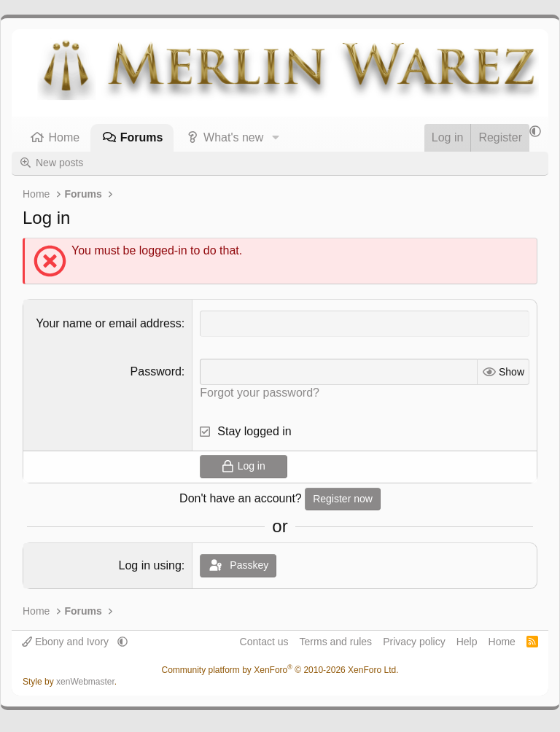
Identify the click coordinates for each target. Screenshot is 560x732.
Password (156, 371)
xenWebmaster (85, 682)
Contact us (264, 642)
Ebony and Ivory (67, 642)
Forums (142, 137)
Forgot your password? (260, 393)
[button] (275, 138)
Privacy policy (414, 642)
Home (65, 137)
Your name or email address (109, 323)
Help (467, 642)
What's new (233, 137)
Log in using (150, 565)
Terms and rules (336, 642)
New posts (59, 163)
